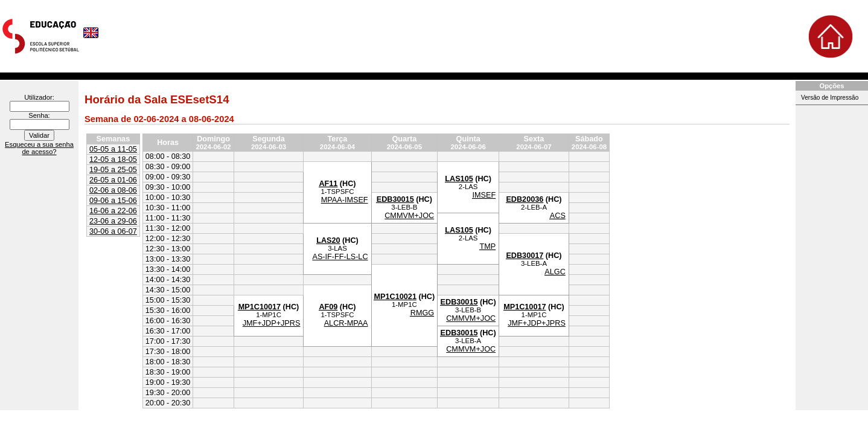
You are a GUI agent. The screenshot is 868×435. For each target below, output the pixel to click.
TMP (487, 246)
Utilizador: (39, 97)
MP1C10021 (395, 297)
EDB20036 (525, 199)
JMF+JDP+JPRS (272, 323)
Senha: (39, 115)
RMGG (422, 313)
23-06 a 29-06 (113, 221)
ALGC (555, 272)
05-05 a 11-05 (113, 149)
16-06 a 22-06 (113, 211)
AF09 (328, 307)
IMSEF (484, 195)
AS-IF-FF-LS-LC (340, 257)
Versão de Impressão (830, 98)
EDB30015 (395, 199)
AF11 (328, 184)
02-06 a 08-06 (113, 190)
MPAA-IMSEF (345, 200)
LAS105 (459, 179)
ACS (558, 216)
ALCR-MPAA (346, 323)
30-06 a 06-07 (113, 231)
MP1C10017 (260, 307)
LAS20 (328, 240)
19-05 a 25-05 (113, 170)
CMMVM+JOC (409, 216)
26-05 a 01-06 (113, 180)
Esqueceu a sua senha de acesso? (39, 148)
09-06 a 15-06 (113, 201)
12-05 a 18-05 (113, 159)
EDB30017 (525, 256)
